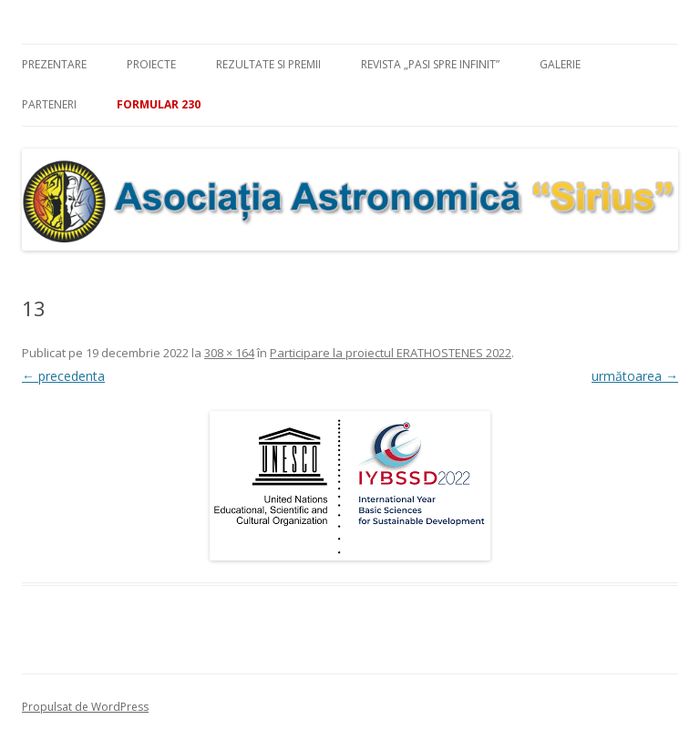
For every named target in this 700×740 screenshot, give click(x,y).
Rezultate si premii (268, 64)
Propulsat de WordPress (85, 707)
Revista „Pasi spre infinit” (430, 64)
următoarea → (635, 376)
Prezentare (54, 64)
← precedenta (63, 376)
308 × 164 (229, 353)
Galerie (560, 64)
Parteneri (49, 104)
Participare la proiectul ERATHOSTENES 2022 (391, 353)
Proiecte (151, 64)
